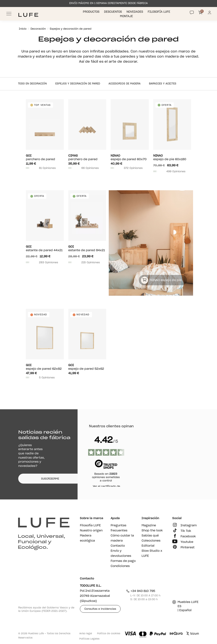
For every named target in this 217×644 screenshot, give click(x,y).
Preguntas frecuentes (119, 528)
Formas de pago (123, 561)
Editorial (148, 546)
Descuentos (113, 12)
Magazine (149, 525)
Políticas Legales (89, 639)
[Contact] (192, 12)
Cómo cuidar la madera (122, 538)
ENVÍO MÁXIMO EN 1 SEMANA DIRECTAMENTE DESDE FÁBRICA (108, 3)
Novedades (135, 12)
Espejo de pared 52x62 (87, 367)
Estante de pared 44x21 (45, 248)
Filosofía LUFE (159, 12)
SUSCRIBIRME (50, 479)
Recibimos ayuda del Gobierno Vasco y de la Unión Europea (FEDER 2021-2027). (46, 609)
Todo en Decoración (32, 84)
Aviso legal (86, 634)
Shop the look (152, 531)
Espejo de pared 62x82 (45, 367)
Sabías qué (150, 536)
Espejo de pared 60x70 (130, 157)
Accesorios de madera (124, 84)
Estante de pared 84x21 (87, 248)
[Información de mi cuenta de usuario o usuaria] (209, 14)
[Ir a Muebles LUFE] (28, 15)
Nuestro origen (91, 531)
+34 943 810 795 (141, 591)
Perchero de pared (45, 157)
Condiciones (120, 566)
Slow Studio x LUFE (152, 553)
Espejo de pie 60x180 (172, 157)
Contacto (118, 546)
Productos (92, 12)
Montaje (127, 16)
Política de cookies (109, 634)
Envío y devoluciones (121, 553)
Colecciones (151, 541)
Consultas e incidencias (100, 609)
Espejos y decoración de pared (78, 84)
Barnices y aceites (163, 84)
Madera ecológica (87, 538)
